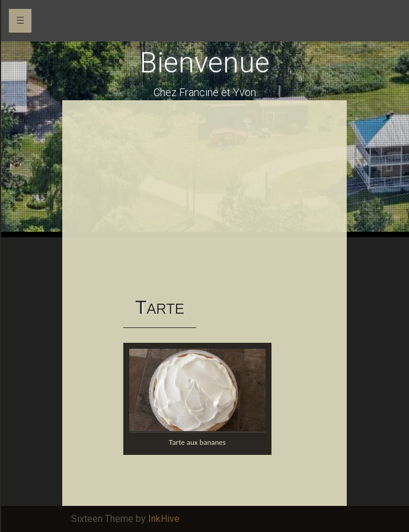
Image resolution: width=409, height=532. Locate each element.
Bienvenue (205, 63)
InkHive (164, 519)
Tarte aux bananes (197, 442)
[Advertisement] (204, 198)
